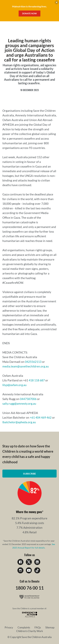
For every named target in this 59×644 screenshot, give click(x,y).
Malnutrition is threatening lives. (30, 6)
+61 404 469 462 (41, 417)
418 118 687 (37, 380)
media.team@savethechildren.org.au (26, 366)
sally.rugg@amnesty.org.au (19, 404)
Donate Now (30, 13)
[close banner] (57, 3)
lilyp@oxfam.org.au (14, 385)
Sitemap (50, 627)
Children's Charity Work (30, 631)
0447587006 (29, 399)
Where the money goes (29, 512)
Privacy (9, 627)
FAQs (38, 627)
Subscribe (30, 474)
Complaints (24, 627)
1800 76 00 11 (30, 588)
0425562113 (33, 362)
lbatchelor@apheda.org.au (19, 422)
